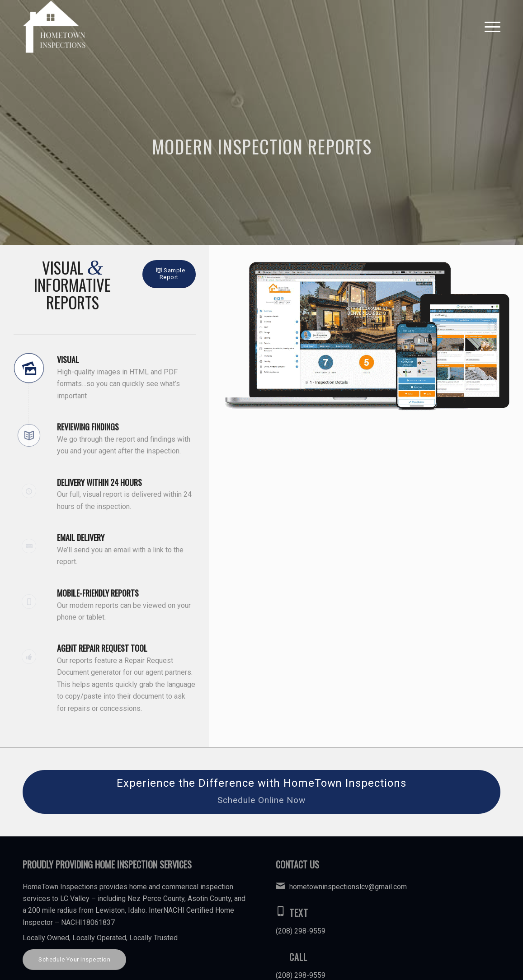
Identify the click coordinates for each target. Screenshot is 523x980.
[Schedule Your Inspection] (74, 960)
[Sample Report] (169, 274)
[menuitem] (490, 27)
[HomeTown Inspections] (54, 27)
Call (298, 957)
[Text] (280, 911)
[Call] (280, 955)
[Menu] (490, 27)
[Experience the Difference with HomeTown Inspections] (261, 792)
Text (299, 913)
